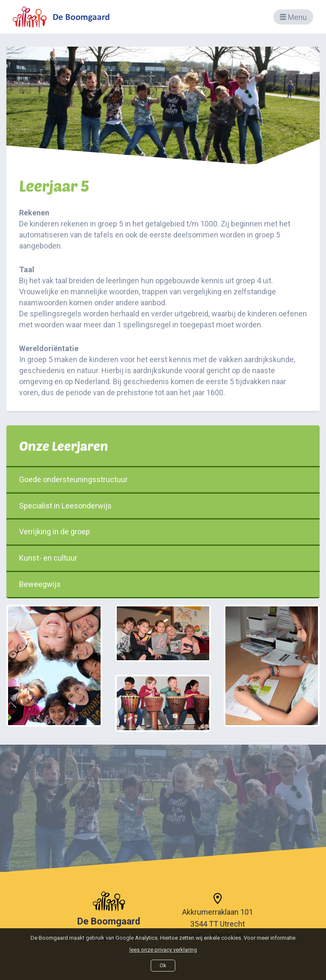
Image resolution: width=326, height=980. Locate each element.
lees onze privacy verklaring (163, 950)
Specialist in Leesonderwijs (163, 506)
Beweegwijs (163, 584)
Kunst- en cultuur (163, 558)
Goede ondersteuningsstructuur (163, 479)
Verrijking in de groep (163, 532)
